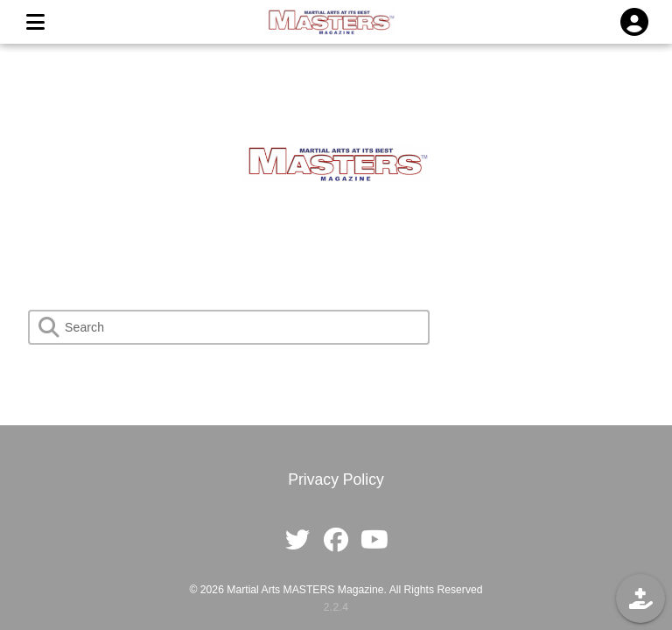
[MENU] (35, 22)
